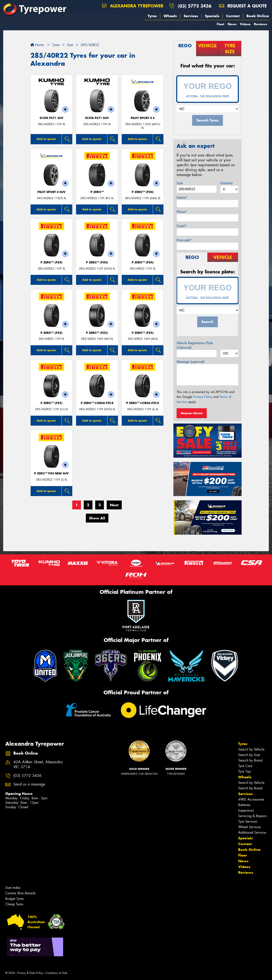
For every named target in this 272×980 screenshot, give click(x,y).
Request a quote (243, 6)
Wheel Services (249, 827)
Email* (182, 226)
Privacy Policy (203, 397)
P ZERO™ (97, 192)
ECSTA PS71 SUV (52, 118)
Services (191, 16)
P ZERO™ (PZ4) (143, 192)
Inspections (246, 810)
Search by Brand (250, 760)
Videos (245, 24)
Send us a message (29, 784)
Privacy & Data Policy (30, 973)
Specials (212, 16)
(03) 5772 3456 (195, 6)
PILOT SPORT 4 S (143, 118)
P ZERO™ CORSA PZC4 (97, 403)
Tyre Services (248, 821)
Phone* (182, 212)
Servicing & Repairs (252, 816)
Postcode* (184, 240)
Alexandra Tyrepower (133, 6)
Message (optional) (191, 362)
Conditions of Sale (56, 973)
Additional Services (252, 833)
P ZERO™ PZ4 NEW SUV (51, 473)
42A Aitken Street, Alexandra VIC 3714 (38, 765)
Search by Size (249, 755)
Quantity (226, 183)
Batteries (244, 805)
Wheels (170, 16)
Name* (182, 198)
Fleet (220, 24)
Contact (233, 16)
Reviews (261, 24)
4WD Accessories (251, 799)
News (232, 24)
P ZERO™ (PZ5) (97, 333)
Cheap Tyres (14, 904)
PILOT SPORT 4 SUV (51, 192)
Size (180, 183)
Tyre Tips (245, 771)
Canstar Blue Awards (20, 893)
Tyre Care (245, 766)
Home (37, 45)
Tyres (152, 16)
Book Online (258, 16)
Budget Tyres (14, 899)
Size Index (13, 888)
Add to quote (46, 139)
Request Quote (192, 413)
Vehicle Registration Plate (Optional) (195, 345)
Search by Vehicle (251, 749)
